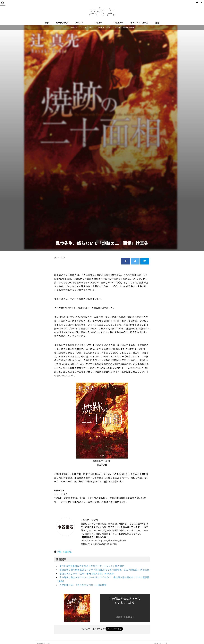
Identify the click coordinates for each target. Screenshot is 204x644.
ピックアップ (62, 22)
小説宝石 (68, 552)
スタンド (79, 22)
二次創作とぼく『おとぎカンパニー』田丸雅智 (83, 585)
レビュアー (118, 22)
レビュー (98, 22)
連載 (157, 22)
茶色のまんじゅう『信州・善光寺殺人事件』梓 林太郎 (87, 574)
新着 (47, 22)
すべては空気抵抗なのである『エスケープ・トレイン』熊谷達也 (92, 566)
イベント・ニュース (139, 22)
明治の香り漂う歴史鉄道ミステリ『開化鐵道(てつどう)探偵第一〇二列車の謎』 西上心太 (104, 570)
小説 (59, 552)
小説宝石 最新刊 (89, 520)
